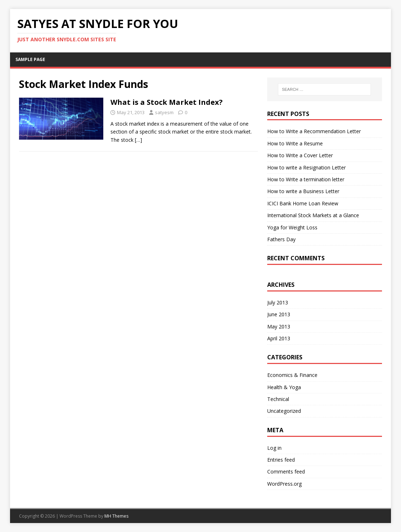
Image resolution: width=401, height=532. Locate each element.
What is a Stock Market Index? (167, 102)
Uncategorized (284, 411)
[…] (138, 140)
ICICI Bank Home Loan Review (303, 203)
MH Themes (116, 516)
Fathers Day (281, 239)
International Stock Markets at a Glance (313, 215)
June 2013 (279, 314)
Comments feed (286, 472)
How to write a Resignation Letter (306, 167)
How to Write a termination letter (306, 179)
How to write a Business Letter (303, 191)
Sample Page (30, 59)
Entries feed (281, 460)
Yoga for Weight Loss (292, 227)
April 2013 (279, 338)
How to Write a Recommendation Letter (314, 131)
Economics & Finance (292, 375)
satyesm (164, 112)
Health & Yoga (284, 387)
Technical (278, 399)
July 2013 (278, 302)
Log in (274, 448)
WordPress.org (284, 484)
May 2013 (279, 326)
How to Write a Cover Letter (300, 155)
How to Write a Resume (295, 143)
